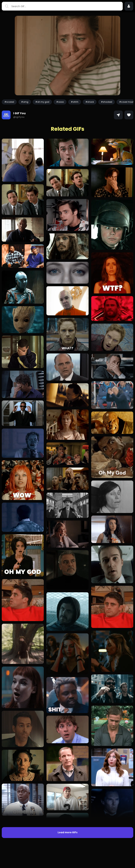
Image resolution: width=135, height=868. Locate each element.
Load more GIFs (68, 832)
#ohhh (75, 102)
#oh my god (42, 102)
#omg (25, 102)
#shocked (107, 102)
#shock (90, 102)
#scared (9, 102)
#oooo (60, 102)
